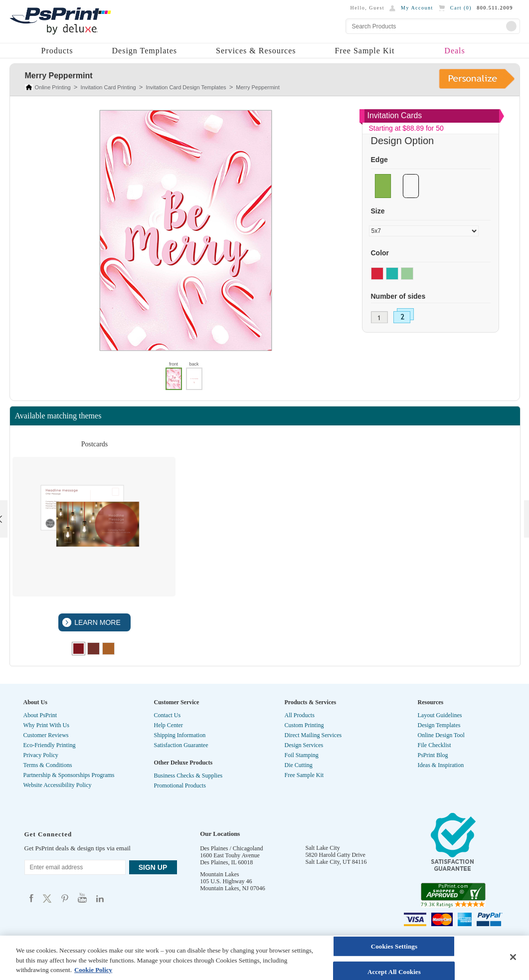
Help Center (169, 725)
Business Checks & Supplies (188, 776)
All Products (300, 715)
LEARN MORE (96, 622)
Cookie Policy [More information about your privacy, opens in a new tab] (93, 970)
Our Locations (220, 834)
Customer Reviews (46, 735)
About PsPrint (40, 715)
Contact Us (168, 715)
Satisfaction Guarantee (181, 745)
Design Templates (145, 51)
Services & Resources (256, 51)
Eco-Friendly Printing (50, 745)
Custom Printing (304, 725)
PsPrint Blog (433, 755)
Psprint (31, 898)
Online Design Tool (441, 735)
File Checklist (435, 745)
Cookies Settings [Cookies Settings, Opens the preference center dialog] (394, 946)
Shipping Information (180, 735)
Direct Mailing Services (313, 735)
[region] (264, 958)
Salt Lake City (323, 848)
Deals (454, 51)
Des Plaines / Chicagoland (231, 848)
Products (57, 51)
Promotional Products (180, 785)
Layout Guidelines (440, 715)
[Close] (513, 957)
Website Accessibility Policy (58, 785)
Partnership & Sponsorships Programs (69, 775)
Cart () (461, 8)
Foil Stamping (302, 755)
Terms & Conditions (48, 765)
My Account (417, 8)
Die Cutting (299, 765)
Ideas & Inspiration (441, 765)
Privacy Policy (41, 755)
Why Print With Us (46, 725)
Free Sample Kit (364, 51)
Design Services (304, 745)
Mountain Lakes (219, 874)
